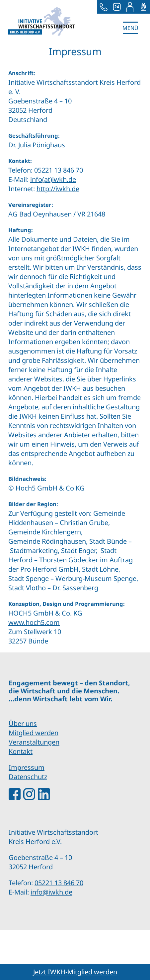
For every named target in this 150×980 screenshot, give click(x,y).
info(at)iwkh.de (53, 179)
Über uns (23, 723)
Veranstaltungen (34, 742)
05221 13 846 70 (59, 883)
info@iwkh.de (51, 892)
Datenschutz (28, 777)
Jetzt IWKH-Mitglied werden (75, 972)
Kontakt (21, 751)
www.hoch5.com (34, 622)
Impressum (27, 767)
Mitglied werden (34, 733)
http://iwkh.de (58, 189)
